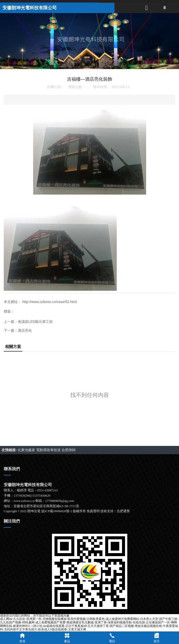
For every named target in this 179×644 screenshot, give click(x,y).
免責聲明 (93, 511)
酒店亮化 (25, 330)
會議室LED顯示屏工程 (35, 322)
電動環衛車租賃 (49, 450)
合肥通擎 (123, 511)
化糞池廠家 (27, 450)
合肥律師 (69, 450)
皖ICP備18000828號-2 (57, 511)
